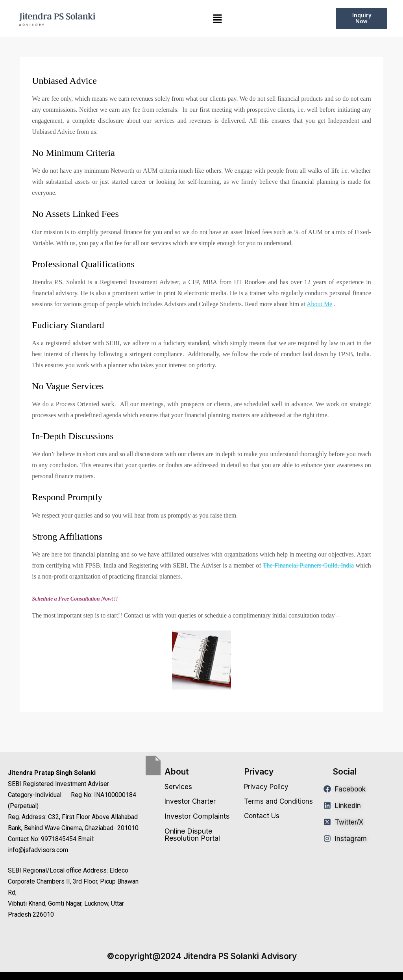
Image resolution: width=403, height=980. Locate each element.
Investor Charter (190, 801)
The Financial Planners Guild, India (308, 565)
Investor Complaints (197, 816)
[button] (217, 19)
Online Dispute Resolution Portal (192, 835)
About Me (319, 304)
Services (178, 787)
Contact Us (262, 816)
